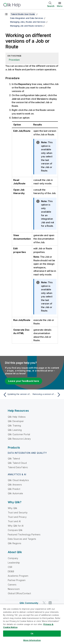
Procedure (14, 60)
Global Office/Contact (19, 593)
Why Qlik (12, 508)
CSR (10, 567)
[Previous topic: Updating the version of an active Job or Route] (17, 395)
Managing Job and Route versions (26, 26)
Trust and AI (14, 521)
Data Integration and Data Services (27, 18)
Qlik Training (14, 426)
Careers (12, 585)
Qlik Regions (15, 543)
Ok (32, 633)
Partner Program (17, 580)
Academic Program (18, 576)
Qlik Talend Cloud (17, 463)
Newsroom (14, 589)
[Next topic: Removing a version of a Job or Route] (47, 395)
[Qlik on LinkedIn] (50, 603)
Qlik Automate (15, 493)
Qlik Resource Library (19, 439)
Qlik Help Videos (17, 417)
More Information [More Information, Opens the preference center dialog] (32, 640)
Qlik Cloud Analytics (18, 480)
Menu (60, 6)
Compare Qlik (15, 530)
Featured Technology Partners (24, 534)
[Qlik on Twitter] (44, 603)
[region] (32, 624)
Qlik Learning (15, 430)
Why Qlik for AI (16, 526)
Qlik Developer (16, 421)
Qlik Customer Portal (19, 434)
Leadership (14, 563)
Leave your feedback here (24, 381)
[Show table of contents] (6, 14)
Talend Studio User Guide (23, 14)
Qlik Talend (14, 459)
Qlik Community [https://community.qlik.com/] (29, 603)
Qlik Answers (15, 485)
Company (13, 558)
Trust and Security (18, 513)
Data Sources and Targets (22, 539)
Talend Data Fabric (18, 467)
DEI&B (11, 571)
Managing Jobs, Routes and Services (28, 22)
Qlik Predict (14, 489)
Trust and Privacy (17, 517)
